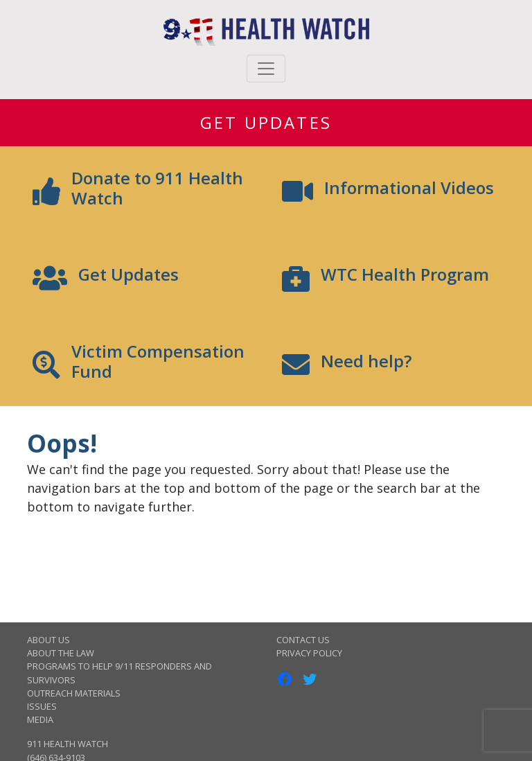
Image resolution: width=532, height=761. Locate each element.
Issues (42, 706)
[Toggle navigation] (266, 69)
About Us (48, 640)
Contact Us (303, 640)
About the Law (61, 653)
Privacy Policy (309, 653)
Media (40, 719)
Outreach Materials (74, 693)
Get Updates (266, 122)
